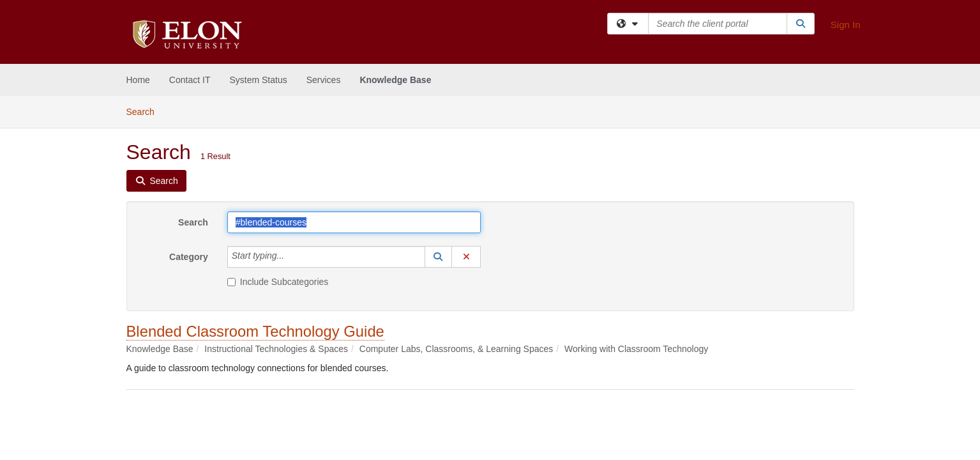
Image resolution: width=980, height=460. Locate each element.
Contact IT (190, 80)
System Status (258, 80)
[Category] (291, 257)
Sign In (846, 25)
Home (138, 80)
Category (189, 257)
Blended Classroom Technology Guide (255, 331)
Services (324, 80)
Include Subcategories (278, 282)
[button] (439, 257)
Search (145, 111)
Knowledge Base (395, 80)
